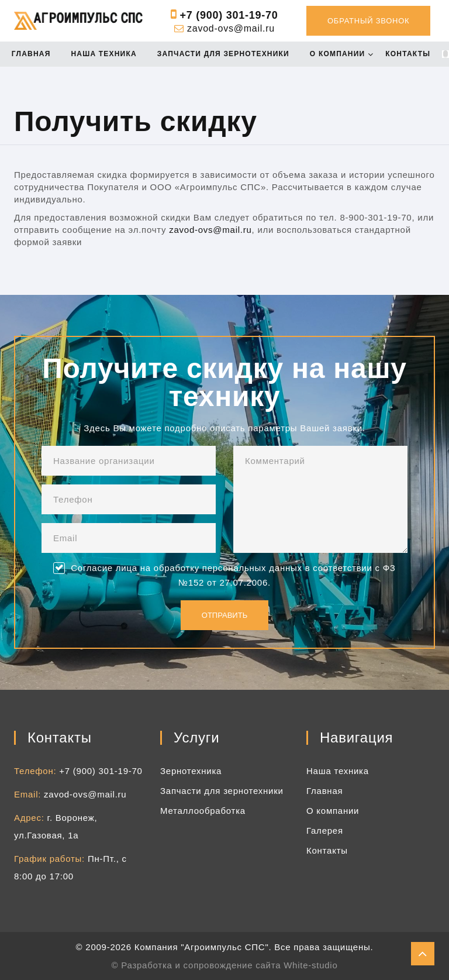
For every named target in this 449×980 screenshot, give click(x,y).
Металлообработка (203, 811)
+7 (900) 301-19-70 (229, 15)
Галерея (325, 831)
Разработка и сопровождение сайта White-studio (229, 965)
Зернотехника (191, 771)
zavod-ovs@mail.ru (231, 28)
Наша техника (107, 54)
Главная (35, 54)
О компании (341, 54)
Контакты (411, 54)
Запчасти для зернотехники (227, 54)
